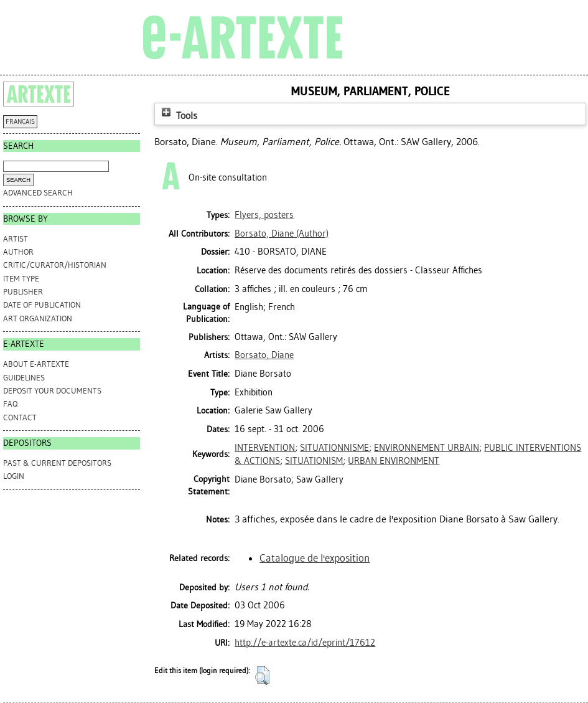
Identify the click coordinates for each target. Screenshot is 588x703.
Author (18, 252)
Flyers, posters (264, 215)
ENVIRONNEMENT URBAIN (427, 448)
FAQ (10, 404)
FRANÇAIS (20, 122)
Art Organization (38, 318)
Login (14, 476)
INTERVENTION (265, 448)
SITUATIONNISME (334, 448)
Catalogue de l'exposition (315, 558)
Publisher (23, 292)
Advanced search (38, 193)
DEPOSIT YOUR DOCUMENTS (52, 391)
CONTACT (20, 418)
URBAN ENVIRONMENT (394, 461)
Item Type (21, 279)
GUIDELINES (24, 378)
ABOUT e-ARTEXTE (36, 364)
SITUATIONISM (314, 461)
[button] (262, 676)
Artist (16, 239)
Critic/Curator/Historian (55, 265)
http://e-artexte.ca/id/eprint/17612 (305, 643)
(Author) (282, 234)
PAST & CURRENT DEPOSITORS (57, 463)
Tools (178, 116)
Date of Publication (42, 305)
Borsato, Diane (264, 355)
